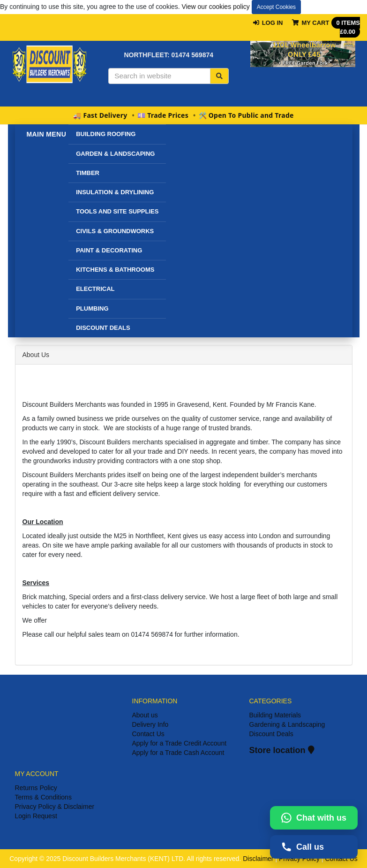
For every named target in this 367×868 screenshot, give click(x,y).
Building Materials (275, 715)
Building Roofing (106, 134)
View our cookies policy (216, 7)
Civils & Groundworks (115, 231)
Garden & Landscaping (115, 154)
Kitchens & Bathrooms (115, 270)
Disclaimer (258, 859)
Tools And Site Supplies (117, 211)
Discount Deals (271, 734)
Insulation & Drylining (115, 192)
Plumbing (92, 308)
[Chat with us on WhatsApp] (314, 818)
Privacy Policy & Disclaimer (55, 807)
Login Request (36, 816)
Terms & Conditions (43, 797)
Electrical (95, 289)
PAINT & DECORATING (109, 250)
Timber (88, 173)
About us (145, 715)
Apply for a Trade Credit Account (180, 743)
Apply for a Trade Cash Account (178, 753)
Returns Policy (36, 788)
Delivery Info (150, 724)
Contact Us (148, 734)
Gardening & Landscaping (287, 724)
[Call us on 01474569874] (314, 847)
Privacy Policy (299, 859)
